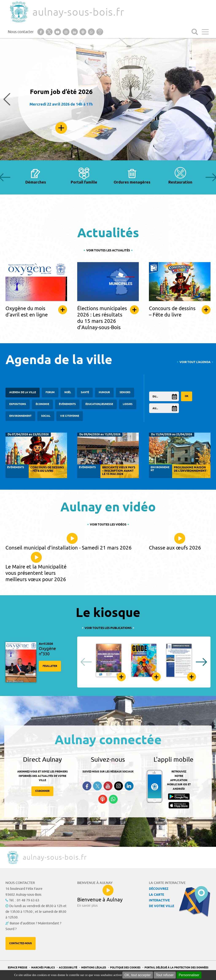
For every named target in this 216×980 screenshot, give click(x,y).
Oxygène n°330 (47, 651)
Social (46, 416)
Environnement (20, 416)
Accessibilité (68, 968)
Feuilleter (50, 666)
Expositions (18, 404)
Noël (68, 392)
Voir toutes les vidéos (108, 525)
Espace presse (18, 968)
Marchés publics (43, 968)
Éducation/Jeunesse (99, 404)
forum (50, 392)
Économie (42, 404)
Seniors (125, 392)
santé (85, 392)
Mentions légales (94, 968)
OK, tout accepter (138, 975)
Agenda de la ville (23, 392)
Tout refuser (165, 975)
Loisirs (128, 404)
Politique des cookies (125, 968)
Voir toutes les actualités (108, 251)
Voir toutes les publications (108, 628)
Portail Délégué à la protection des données (176, 968)
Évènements (67, 404)
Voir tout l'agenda (195, 362)
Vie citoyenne (70, 416)
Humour (104, 392)
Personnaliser (189, 975)
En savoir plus (61, 128)
